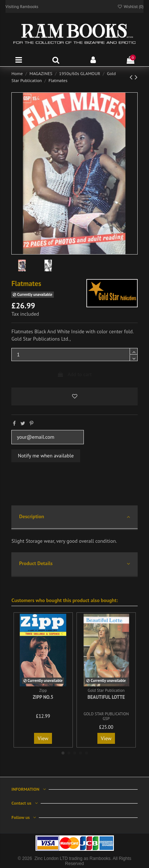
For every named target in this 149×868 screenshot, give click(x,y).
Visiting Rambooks (22, 6)
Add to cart (74, 374)
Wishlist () (130, 6)
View (43, 738)
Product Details (74, 564)
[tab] (74, 518)
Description (74, 517)
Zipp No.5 (43, 697)
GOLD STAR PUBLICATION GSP (106, 716)
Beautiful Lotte (106, 697)
